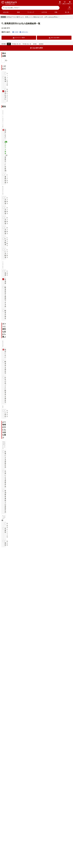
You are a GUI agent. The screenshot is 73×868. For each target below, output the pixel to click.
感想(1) (42, 161)
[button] (69, 8)
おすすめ (44, 12)
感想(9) (7, 484)
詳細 (69, 50)
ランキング (31, 12)
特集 (56, 12)
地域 (18, 12)
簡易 (65, 50)
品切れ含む (24, 32)
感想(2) (42, 442)
